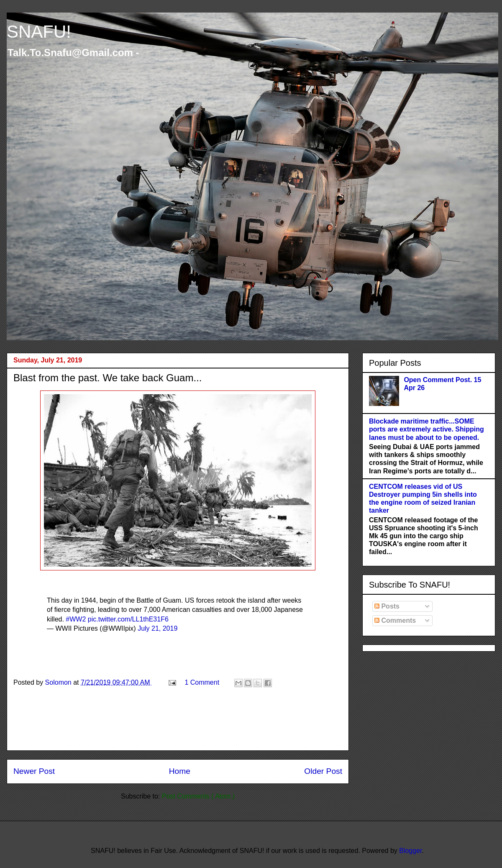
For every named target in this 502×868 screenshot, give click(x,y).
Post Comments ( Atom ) (198, 796)
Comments (395, 620)
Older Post (323, 771)
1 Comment (202, 682)
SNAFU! (39, 32)
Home (180, 771)
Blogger (410, 851)
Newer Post (34, 771)
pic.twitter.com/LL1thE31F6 (128, 619)
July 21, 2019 (158, 628)
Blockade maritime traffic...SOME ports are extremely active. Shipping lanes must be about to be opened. (426, 429)
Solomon (59, 682)
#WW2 (76, 619)
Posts (387, 606)
